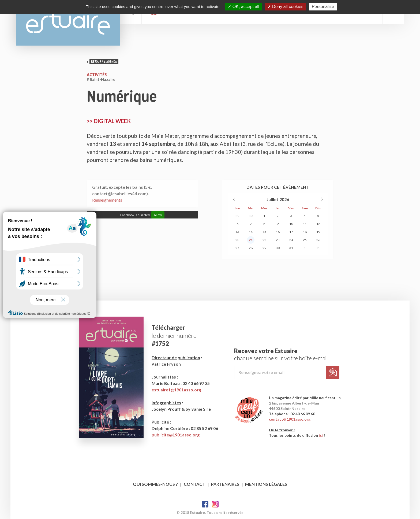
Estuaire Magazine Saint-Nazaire (68, 23)
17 (291, 232)
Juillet (272, 199)
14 (251, 232)
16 (278, 232)
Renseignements (107, 200)
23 (278, 240)
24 (291, 240)
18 (305, 232)
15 (264, 232)
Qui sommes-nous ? (155, 484)
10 (291, 224)
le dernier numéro (174, 336)
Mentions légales (266, 484)
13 (237, 232)
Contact (194, 484)
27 (237, 248)
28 (251, 248)
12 (318, 224)
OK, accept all (243, 7)
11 (305, 224)
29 (237, 216)
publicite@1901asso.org (176, 435)
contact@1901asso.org (290, 419)
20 (237, 240)
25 (305, 240)
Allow (158, 215)
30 (251, 216)
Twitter (215, 504)
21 (251, 240)
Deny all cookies (286, 7)
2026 (284, 199)
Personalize (323, 7)
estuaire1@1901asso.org (176, 390)
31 (291, 248)
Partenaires (225, 484)
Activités (97, 75)
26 (318, 240)
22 (264, 240)
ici (321, 435)
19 (318, 232)
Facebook (205, 504)
